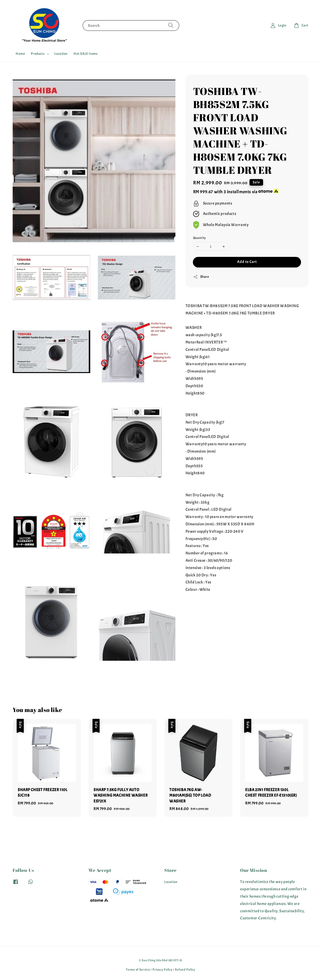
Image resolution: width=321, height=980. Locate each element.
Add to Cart (247, 262)
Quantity (200, 238)
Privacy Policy (163, 970)
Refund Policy (185, 970)
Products (38, 54)
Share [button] (201, 277)
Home (20, 54)
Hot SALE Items (86, 54)
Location (61, 54)
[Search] (171, 25)
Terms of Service (138, 970)
